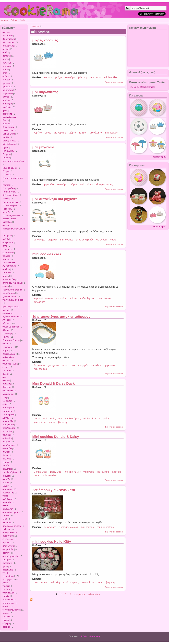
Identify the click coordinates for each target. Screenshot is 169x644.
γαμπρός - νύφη (10, 364)
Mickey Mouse (9, 141)
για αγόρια (7, 580)
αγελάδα (7, 479)
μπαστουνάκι (9, 280)
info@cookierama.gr (91, 636)
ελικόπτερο (8, 539)
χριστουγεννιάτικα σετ (13, 300)
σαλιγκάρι (7, 438)
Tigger (5, 148)
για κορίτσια (8, 576)
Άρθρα (14, 20)
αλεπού (6, 380)
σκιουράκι (7, 448)
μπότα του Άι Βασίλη (12, 283)
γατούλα (6, 466)
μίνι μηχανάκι (43, 147)
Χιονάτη (6, 199)
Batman (6, 124)
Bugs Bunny (8, 127)
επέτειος (6, 529)
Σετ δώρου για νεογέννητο (54, 490)
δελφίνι (6, 486)
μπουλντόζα (8, 546)
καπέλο (6, 596)
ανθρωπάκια (8, 357)
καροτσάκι (7, 563)
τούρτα (6, 260)
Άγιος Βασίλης (9, 266)
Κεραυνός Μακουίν (11, 216)
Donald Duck (9, 134)
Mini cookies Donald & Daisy (56, 437)
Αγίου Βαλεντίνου (11, 317)
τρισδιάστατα (9, 293)
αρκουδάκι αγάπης (11, 512)
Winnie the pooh (10, 205)
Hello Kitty (7, 209)
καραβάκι (7, 560)
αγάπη (5, 506)
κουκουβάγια (9, 415)
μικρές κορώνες (45, 40)
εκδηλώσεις (8, 313)
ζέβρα (5, 404)
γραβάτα (7, 589)
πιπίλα (6, 70)
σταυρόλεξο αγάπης (12, 526)
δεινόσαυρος (9, 394)
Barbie (6, 120)
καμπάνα (7, 273)
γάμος (5, 344)
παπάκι (6, 483)
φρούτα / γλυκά (9, 219)
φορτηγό (7, 553)
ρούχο (5, 583)
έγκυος (6, 367)
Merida (6, 137)
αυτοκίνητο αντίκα (11, 556)
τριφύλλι (6, 83)
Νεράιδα (6, 212)
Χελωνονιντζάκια (10, 195)
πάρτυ (5, 351)
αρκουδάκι (7, 489)
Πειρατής (7, 175)
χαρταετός (7, 87)
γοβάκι (6, 586)
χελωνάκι (7, 459)
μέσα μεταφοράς (10, 532)
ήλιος (5, 111)
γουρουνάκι (8, 391)
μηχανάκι (7, 543)
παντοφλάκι (8, 600)
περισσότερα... (160, 157)
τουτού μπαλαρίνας (12, 610)
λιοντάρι (6, 418)
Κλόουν (6, 158)
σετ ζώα (6, 442)
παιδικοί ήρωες (9, 117)
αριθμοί (6, 49)
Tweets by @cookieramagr (142, 87)
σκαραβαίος (8, 549)
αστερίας (7, 384)
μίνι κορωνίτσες (45, 92)
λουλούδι (7, 107)
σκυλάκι (6, 452)
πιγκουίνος (8, 431)
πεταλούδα (8, 493)
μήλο (5, 246)
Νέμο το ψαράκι (10, 168)
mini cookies (8, 42)
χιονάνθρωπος (9, 297)
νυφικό (6, 620)
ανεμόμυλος (8, 46)
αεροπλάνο (8, 570)
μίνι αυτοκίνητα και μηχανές (55, 199)
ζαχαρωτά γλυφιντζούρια (14, 229)
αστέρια (6, 269)
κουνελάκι (7, 469)
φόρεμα (6, 624)
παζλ (5, 519)
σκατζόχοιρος (9, 445)
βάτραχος (7, 387)
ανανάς (6, 225)
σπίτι (5, 73)
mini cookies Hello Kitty (52, 542)
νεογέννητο (8, 347)
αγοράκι (6, 360)
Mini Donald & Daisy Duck (53, 383)
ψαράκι (6, 462)
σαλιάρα (6, 606)
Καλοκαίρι (7, 334)
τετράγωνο (8, 93)
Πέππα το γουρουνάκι (13, 178)
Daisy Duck (8, 130)
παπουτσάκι (8, 603)
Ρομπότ (6, 185)
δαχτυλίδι (7, 503)
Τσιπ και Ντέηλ (9, 192)
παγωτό (6, 256)
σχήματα (6, 32)
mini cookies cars (47, 254)
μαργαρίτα (7, 114)
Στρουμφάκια (9, 188)
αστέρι (6, 53)
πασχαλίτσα (8, 425)
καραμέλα (7, 236)
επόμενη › (80, 594)
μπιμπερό (7, 104)
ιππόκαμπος (8, 408)
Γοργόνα (7, 154)
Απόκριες (7, 320)
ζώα (4, 377)
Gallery (23, 20)
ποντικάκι (7, 435)
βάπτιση (83, 77)
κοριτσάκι (7, 371)
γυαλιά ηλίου (8, 593)
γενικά (5, 573)
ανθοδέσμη (8, 499)
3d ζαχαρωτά (9, 39)
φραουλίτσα (8, 253)
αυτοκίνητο (8, 536)
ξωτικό (6, 286)
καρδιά (6, 516)
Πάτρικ (6, 171)
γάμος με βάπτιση (11, 327)
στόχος (6, 76)
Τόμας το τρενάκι (10, 202)
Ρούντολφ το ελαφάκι (12, 290)
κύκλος (6, 97)
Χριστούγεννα (9, 263)
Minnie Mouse (9, 144)
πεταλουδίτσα (9, 428)
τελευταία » (94, 594)
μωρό (5, 374)
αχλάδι (6, 239)
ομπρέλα (7, 63)
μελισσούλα (8, 421)
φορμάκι (6, 627)
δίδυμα (6, 330)
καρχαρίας (7, 411)
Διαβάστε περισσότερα (114, 82)
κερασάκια (7, 249)
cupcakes (7, 222)
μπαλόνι (6, 100)
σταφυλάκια (8, 242)
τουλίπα (6, 80)
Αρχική (5, 20)
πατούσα (7, 66)
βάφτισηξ (63, 422)
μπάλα (6, 59)
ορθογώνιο (8, 90)
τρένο (5, 566)
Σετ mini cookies (105, 527)
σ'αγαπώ (7, 523)
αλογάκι (6, 476)
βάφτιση (6, 323)
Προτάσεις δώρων (11, 340)
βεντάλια (7, 56)
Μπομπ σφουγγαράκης (13, 161)
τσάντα (6, 613)
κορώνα (6, 617)
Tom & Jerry (8, 151)
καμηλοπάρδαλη (10, 472)
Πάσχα (6, 337)
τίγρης (5, 455)
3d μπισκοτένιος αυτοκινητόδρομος (61, 317)
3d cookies (8, 35)
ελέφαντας (7, 401)
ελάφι (5, 397)
